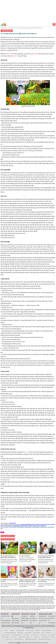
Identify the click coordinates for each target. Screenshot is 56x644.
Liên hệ (32, 628)
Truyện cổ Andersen (15, 621)
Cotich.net (9, 54)
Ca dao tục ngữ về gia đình (46, 631)
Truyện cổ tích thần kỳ (6, 621)
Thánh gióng (12, 631)
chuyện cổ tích (14, 590)
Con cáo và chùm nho (35, 635)
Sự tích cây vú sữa (9, 639)
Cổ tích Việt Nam (5, 614)
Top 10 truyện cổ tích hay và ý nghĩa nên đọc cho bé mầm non (29, 28)
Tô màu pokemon (52, 623)
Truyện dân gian (24, 616)
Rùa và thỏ (53, 637)
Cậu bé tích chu (49, 633)
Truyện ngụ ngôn (25, 618)
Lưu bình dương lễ (28, 633)
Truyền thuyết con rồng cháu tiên (44, 639)
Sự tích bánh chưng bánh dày (10, 633)
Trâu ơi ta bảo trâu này (6, 635)
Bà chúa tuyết (20, 633)
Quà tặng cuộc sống (43, 614)
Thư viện (50, 614)
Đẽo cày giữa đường (45, 637)
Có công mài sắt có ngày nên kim (25, 637)
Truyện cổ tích (4, 28)
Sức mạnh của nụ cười (43, 618)
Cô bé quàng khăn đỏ (20, 631)
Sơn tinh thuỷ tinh (36, 633)
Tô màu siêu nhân (36, 637)
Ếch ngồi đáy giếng (5, 637)
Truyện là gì (32, 616)
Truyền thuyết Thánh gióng (30, 596)
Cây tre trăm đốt (51, 635)
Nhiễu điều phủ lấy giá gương (31, 639)
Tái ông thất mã (44, 635)
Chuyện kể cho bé (12, 28)
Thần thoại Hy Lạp (15, 623)
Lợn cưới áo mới (33, 618)
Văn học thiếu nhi (52, 616)
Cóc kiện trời (37, 631)
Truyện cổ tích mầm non (19, 639)
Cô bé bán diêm (26, 635)
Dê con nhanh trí (14, 637)
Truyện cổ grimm (15, 618)
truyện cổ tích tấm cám (42, 596)
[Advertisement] (28, 11)
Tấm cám (6, 631)
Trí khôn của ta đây (30, 631)
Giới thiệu (28, 628)
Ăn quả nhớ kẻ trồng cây (17, 635)
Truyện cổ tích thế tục (6, 623)
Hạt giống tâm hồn (43, 616)
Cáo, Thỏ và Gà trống (24, 556)
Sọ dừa (43, 633)
